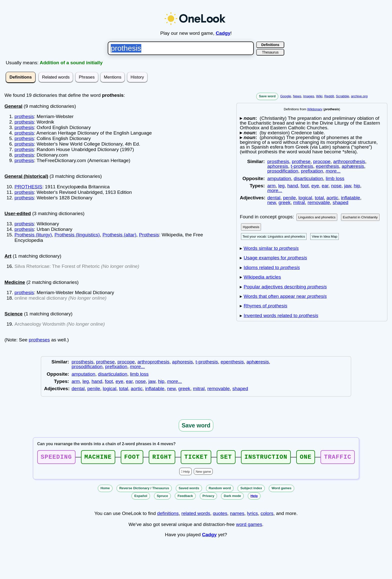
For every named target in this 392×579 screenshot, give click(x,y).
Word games (281, 490)
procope (322, 161)
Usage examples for (275, 258)
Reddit (329, 96)
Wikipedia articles (262, 277)
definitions (168, 515)
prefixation (312, 171)
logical (305, 198)
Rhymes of (266, 306)
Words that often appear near (285, 296)
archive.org (359, 96)
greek (284, 202)
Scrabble (342, 96)
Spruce (162, 497)
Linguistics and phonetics (317, 217)
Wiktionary (315, 109)
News (297, 96)
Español (141, 497)
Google (286, 96)
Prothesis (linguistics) (77, 235)
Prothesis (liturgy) (33, 235)
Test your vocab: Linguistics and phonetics (274, 236)
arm (271, 186)
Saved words (189, 490)
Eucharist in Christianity (360, 217)
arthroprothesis (349, 161)
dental (274, 198)
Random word (220, 490)
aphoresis (278, 166)
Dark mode (232, 497)
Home (105, 490)
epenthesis (327, 166)
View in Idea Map (324, 236)
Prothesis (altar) (119, 235)
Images (309, 96)
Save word (267, 96)
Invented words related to (281, 316)
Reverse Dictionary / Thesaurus (144, 490)
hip (357, 186)
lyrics (252, 515)
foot (305, 186)
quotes (220, 515)
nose (336, 186)
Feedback (185, 497)
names (237, 515)
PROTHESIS (28, 187)
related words (196, 515)
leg (281, 186)
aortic (332, 198)
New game (203, 473)
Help (186, 473)
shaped (341, 202)
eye (315, 186)
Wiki (319, 96)
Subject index (251, 490)
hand (293, 186)
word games (249, 526)
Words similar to (271, 248)
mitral (299, 202)
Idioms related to (272, 267)
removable (319, 202)
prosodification (283, 171)
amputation (279, 178)
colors (267, 515)
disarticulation (308, 178)
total (319, 198)
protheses (39, 340)
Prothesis (149, 235)
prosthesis (278, 161)
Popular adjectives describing (285, 287)
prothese (301, 161)
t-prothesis (302, 166)
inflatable (351, 198)
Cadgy (223, 33)
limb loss (335, 178)
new (271, 202)
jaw (348, 186)
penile (289, 198)
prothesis (24, 116)
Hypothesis (251, 227)
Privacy (208, 497)
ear (325, 186)
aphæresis (353, 166)
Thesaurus (270, 52)
